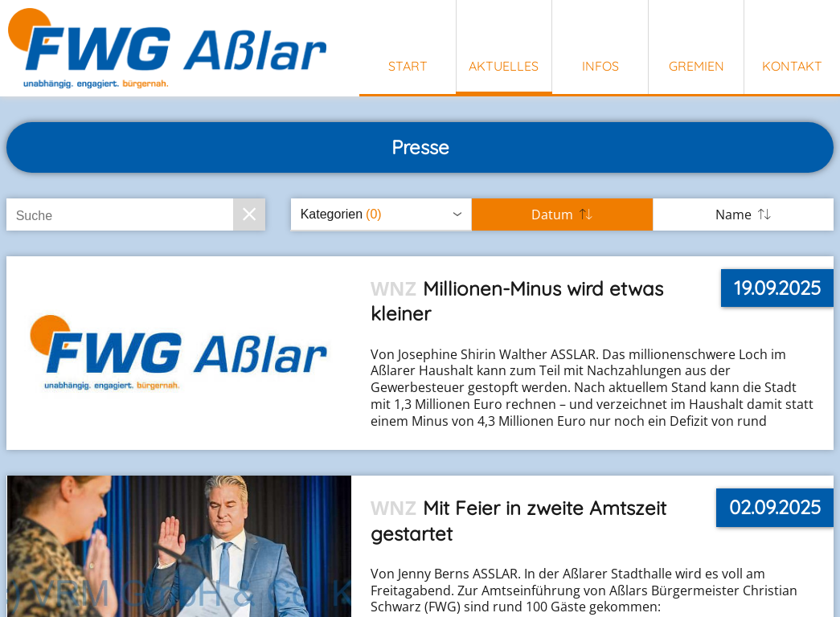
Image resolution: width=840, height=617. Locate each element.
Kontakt (792, 66)
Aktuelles (504, 66)
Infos (600, 66)
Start (408, 66)
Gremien (697, 66)
